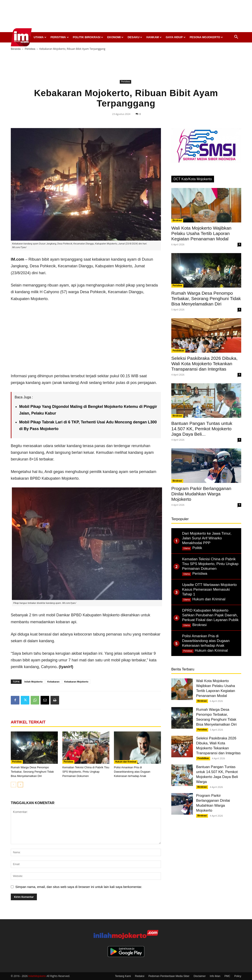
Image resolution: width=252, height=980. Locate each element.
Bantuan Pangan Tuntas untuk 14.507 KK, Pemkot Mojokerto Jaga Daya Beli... (202, 429)
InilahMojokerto (37, 976)
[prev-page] (13, 785)
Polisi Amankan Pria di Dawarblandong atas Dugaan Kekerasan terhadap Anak (132, 772)
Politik (197, 548)
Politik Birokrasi (88, 37)
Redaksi (140, 976)
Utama (40, 37)
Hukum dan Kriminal (126, 762)
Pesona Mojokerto (206, 37)
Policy (238, 976)
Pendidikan (178, 351)
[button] (236, 37)
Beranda (16, 49)
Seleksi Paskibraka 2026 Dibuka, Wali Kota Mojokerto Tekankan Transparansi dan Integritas (204, 364)
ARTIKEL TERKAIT (28, 722)
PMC (227, 976)
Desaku (135, 37)
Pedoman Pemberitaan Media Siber (169, 976)
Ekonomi (115, 37)
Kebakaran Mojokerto (76, 682)
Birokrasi (177, 220)
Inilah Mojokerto (33, 682)
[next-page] (20, 785)
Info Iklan (215, 976)
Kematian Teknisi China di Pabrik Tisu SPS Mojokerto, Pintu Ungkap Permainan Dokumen (86, 772)
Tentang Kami (123, 976)
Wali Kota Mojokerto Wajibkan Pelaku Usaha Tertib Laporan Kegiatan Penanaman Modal (201, 233)
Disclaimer (200, 976)
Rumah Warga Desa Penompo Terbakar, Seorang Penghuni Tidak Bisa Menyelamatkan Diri (32, 772)
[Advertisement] (126, 17)
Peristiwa (60, 37)
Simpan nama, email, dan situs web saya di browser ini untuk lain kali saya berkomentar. (79, 887)
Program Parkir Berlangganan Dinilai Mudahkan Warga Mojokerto (201, 494)
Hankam (154, 37)
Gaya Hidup (176, 37)
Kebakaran (53, 682)
